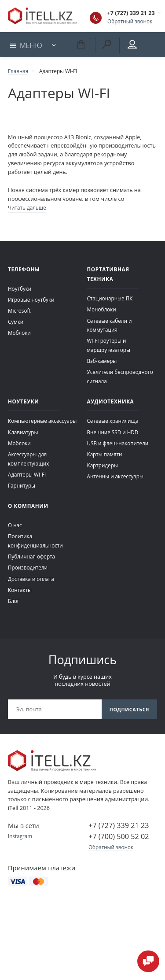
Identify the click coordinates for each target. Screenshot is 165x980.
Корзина (81, 44)
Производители (28, 567)
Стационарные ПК (110, 298)
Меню (26, 45)
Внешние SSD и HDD (113, 432)
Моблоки (19, 333)
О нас (15, 525)
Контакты (20, 590)
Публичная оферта (31, 556)
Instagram (20, 836)
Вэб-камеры (102, 361)
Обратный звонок (130, 21)
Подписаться (129, 709)
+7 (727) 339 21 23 (131, 13)
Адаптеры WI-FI (27, 474)
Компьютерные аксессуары (42, 421)
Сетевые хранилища (113, 421)
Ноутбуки (20, 288)
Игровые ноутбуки (31, 300)
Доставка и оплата (31, 579)
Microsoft (19, 311)
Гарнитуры (22, 485)
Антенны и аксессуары (115, 476)
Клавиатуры (23, 432)
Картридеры (103, 465)
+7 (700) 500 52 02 (119, 836)
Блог (14, 601)
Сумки (16, 322)
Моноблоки (102, 309)
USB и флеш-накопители (118, 443)
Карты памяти (105, 454)
